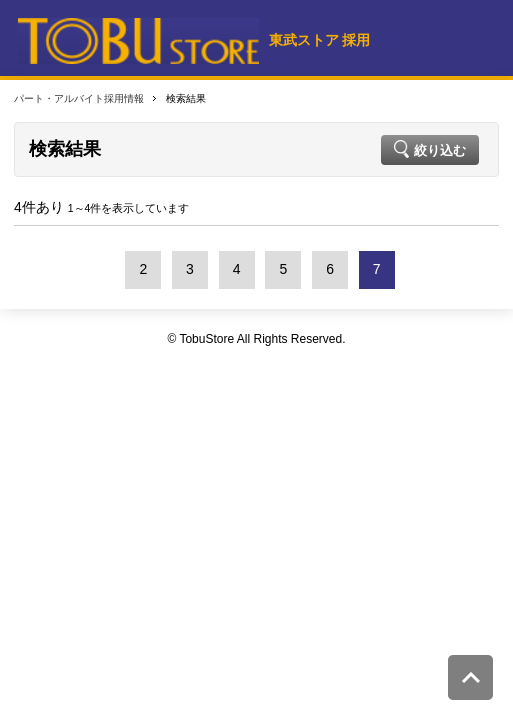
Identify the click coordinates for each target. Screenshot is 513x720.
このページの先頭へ (470, 677)
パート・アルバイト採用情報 (79, 98)
